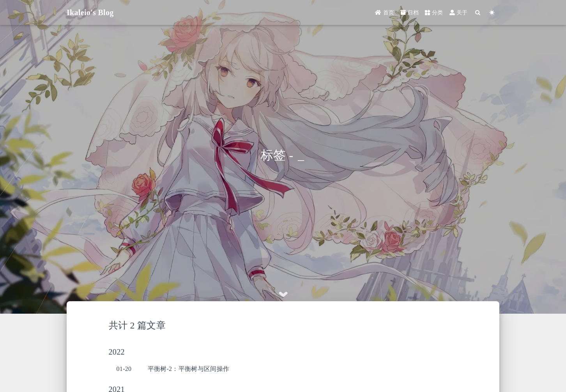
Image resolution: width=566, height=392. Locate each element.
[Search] (478, 13)
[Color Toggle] (492, 13)
